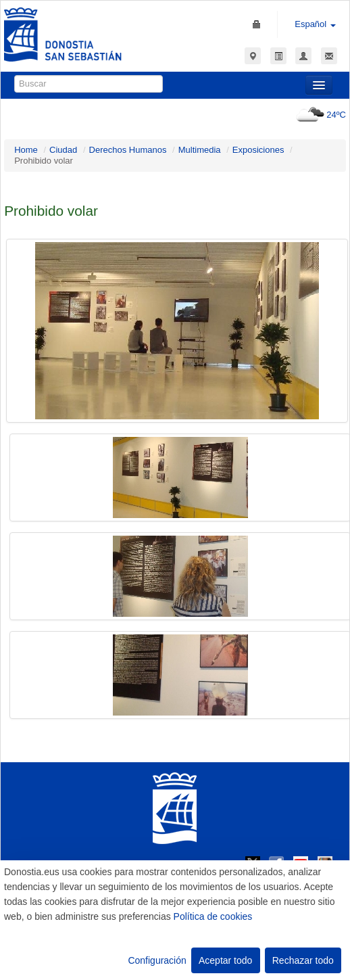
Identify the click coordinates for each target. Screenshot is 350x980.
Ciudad (63, 150)
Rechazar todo (303, 960)
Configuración (157, 960)
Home (26, 150)
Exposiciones (258, 150)
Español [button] (315, 24)
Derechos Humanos (128, 150)
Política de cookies (213, 916)
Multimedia (200, 150)
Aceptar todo (225, 960)
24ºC (319, 115)
